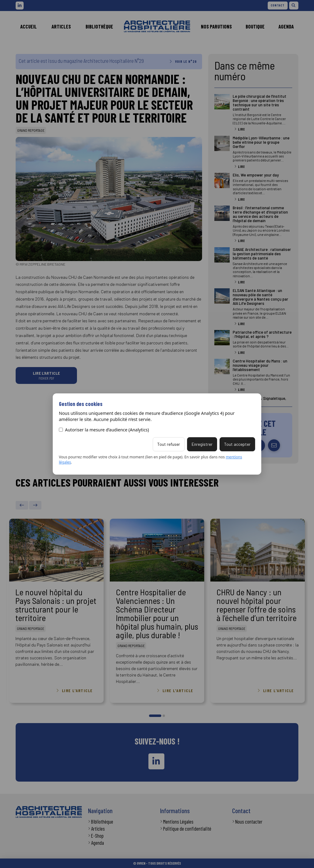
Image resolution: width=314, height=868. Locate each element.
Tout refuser (169, 444)
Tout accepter (237, 444)
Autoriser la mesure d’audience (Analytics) (104, 430)
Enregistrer (202, 444)
